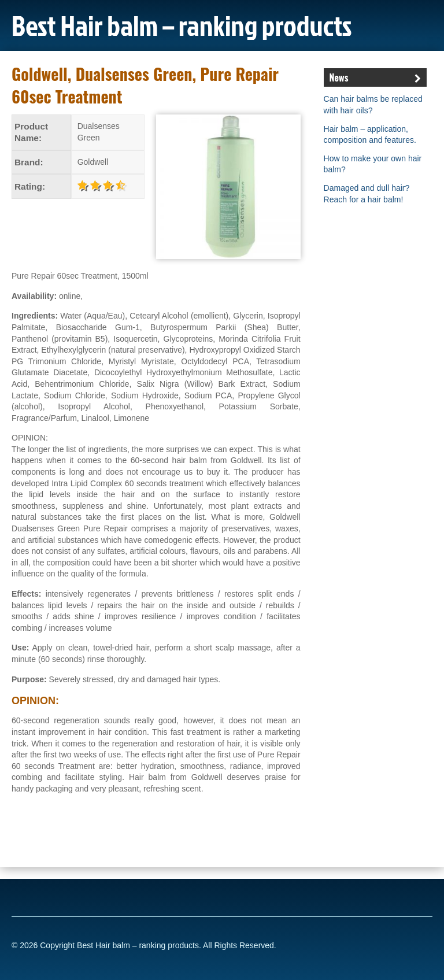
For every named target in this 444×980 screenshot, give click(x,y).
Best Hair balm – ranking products (182, 25)
